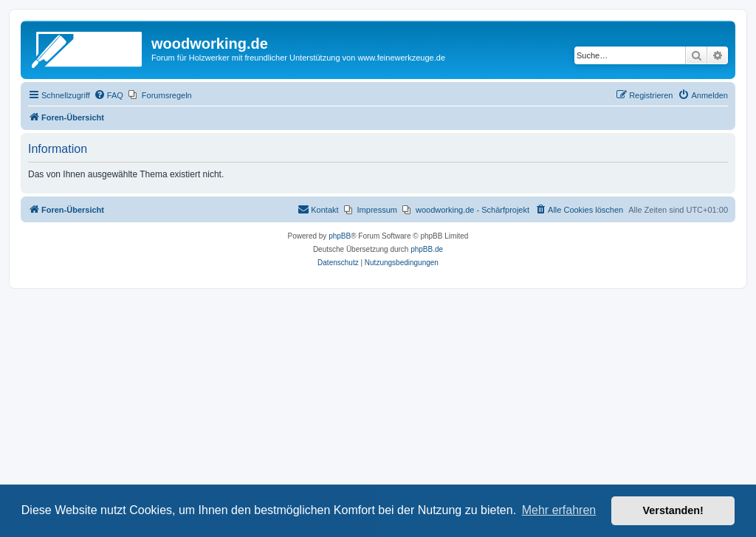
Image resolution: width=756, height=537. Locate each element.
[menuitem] (109, 95)
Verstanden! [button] (673, 510)
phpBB (340, 236)
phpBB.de (427, 249)
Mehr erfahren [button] (559, 510)
